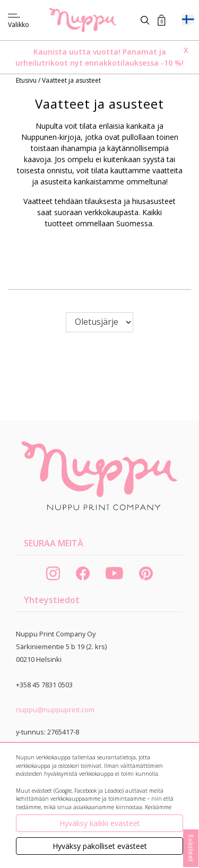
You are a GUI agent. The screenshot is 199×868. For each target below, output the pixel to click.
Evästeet (191, 848)
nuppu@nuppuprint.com (55, 710)
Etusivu (27, 80)
